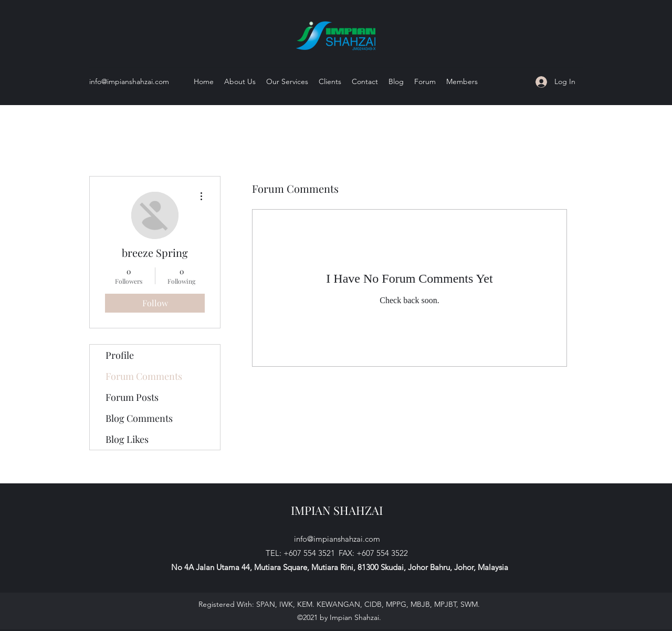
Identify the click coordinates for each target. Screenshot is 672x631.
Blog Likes (127, 439)
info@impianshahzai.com (129, 81)
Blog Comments (139, 418)
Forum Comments (144, 376)
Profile (120, 355)
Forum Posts (132, 397)
